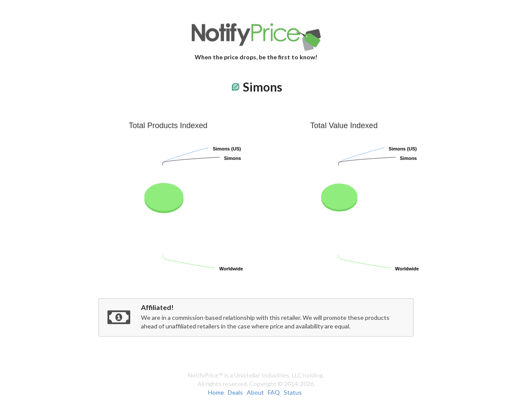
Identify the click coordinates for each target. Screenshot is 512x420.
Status (293, 392)
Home (216, 392)
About (255, 392)
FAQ (274, 392)
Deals (235, 392)
